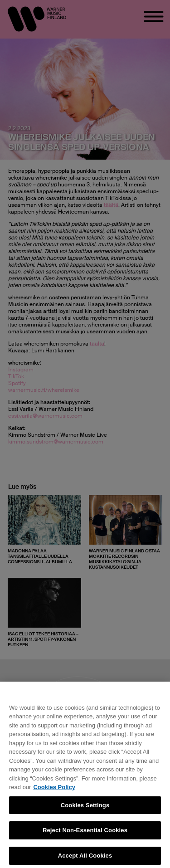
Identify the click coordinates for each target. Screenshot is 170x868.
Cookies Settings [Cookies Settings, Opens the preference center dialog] (85, 808)
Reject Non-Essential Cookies (85, 833)
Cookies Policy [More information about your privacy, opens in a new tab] (54, 790)
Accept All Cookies (85, 859)
